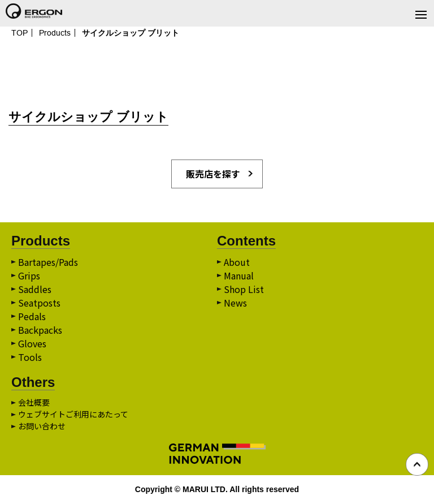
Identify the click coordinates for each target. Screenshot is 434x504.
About (237, 262)
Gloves (32, 343)
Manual (239, 275)
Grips (29, 275)
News (235, 303)
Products (55, 33)
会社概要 (34, 402)
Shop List (244, 289)
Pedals (32, 316)
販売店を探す (213, 174)
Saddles (35, 289)
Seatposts (39, 303)
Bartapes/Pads (48, 262)
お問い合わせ (42, 426)
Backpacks (40, 330)
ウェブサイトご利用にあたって (73, 414)
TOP (19, 33)
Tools (30, 357)
